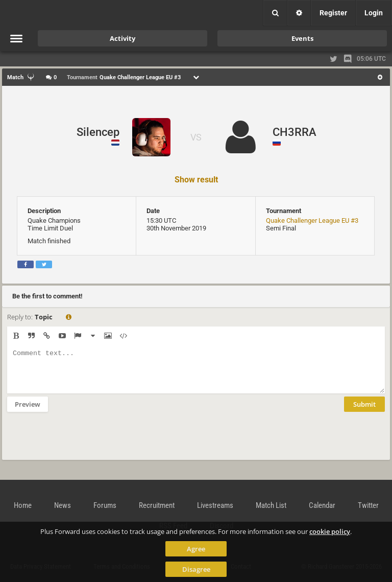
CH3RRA (295, 132)
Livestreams (215, 505)
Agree (196, 549)
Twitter (368, 505)
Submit (364, 412)
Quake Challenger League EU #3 (312, 220)
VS (196, 137)
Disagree (196, 569)
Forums (105, 505)
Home (23, 505)
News (63, 505)
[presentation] (85, 443)
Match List (271, 505)
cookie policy (330, 531)
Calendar (322, 505)
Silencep (98, 132)
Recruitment (157, 505)
